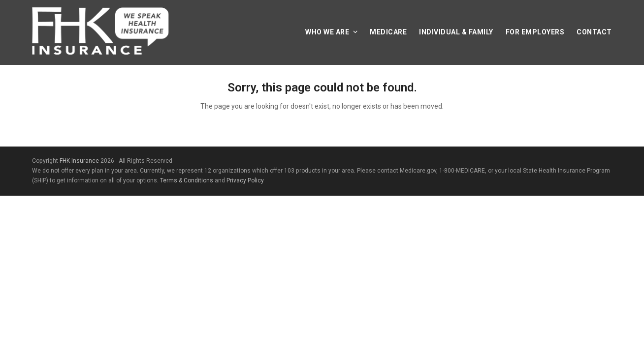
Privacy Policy (245, 180)
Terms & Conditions (187, 180)
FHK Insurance (79, 161)
